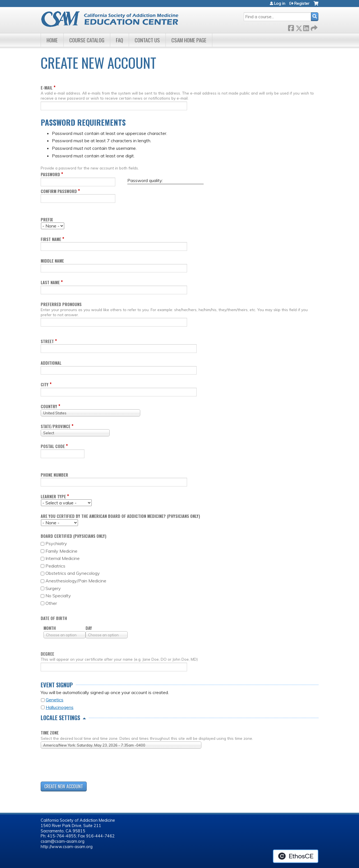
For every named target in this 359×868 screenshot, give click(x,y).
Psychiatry (56, 543)
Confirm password (59, 191)
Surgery (53, 588)
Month (50, 628)
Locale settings (60, 718)
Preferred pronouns (61, 304)
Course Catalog (87, 40)
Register (302, 3)
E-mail (47, 88)
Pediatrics (55, 566)
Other (51, 603)
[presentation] (83, 766)
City (45, 384)
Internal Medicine (63, 558)
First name (51, 239)
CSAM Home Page (189, 40)
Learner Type (53, 496)
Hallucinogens (60, 707)
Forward (314, 27)
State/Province (56, 426)
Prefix (47, 220)
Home (52, 40)
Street (47, 341)
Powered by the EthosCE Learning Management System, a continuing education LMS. (296, 856)
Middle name (52, 261)
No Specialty (58, 596)
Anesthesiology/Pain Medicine (76, 581)
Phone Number (54, 475)
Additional (51, 363)
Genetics (55, 700)
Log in (280, 3)
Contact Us (147, 40)
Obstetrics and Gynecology (73, 573)
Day (89, 628)
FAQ (119, 40)
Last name (50, 282)
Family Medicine (61, 551)
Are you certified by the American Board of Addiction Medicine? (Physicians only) (120, 516)
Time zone (50, 733)
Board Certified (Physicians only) (73, 536)
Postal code (53, 446)
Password (50, 174)
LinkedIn (306, 27)
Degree (47, 654)
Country (49, 406)
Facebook (291, 27)
